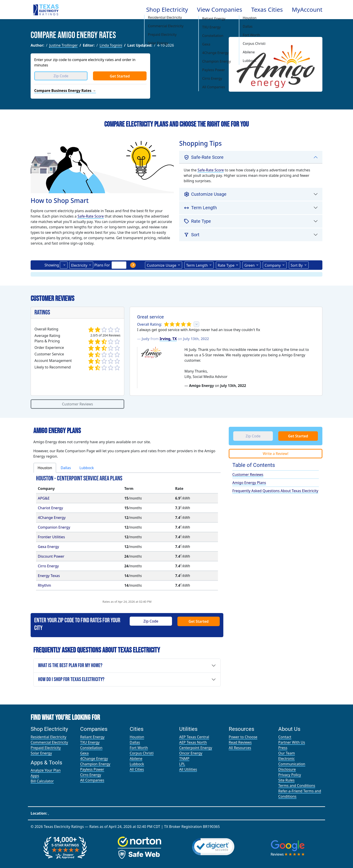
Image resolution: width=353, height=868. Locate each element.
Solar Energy (41, 753)
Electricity (79, 265)
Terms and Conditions (297, 786)
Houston (45, 468)
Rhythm (44, 585)
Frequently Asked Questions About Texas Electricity (275, 491)
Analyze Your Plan (46, 770)
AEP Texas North (193, 742)
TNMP (184, 759)
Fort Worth (139, 748)
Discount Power (51, 556)
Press (283, 748)
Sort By (297, 265)
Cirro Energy (48, 566)
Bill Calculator (42, 781)
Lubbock (87, 468)
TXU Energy (90, 742)
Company (273, 265)
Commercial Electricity (49, 742)
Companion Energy (54, 527)
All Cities (137, 769)
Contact (285, 737)
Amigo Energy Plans (249, 483)
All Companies (92, 780)
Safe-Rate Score (91, 216)
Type (226, 265)
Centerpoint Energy (196, 748)
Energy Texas (49, 576)
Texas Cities (267, 9)
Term (197, 265)
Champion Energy (95, 764)
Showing (52, 265)
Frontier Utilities (51, 537)
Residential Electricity (49, 737)
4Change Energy (52, 518)
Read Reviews (240, 742)
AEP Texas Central (194, 737)
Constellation (91, 748)
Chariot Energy (50, 508)
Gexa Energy (48, 547)
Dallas (66, 468)
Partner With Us (292, 742)
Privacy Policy (290, 775)
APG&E (44, 498)
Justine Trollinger (63, 45)
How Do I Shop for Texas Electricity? (71, 679)
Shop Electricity (167, 9)
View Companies (220, 9)
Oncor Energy (191, 753)
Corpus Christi (142, 753)
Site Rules (286, 780)
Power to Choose (243, 737)
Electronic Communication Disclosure (292, 764)
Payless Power (92, 769)
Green (249, 265)
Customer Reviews (77, 404)
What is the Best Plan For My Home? (70, 665)
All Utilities (188, 769)
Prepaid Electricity (46, 748)
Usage (162, 265)
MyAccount (307, 9)
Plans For (102, 265)
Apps (35, 776)
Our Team (287, 753)
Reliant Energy (92, 737)
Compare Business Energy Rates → (65, 91)
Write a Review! (276, 454)
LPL (182, 764)
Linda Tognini (111, 45)
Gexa (84, 753)
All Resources (240, 748)
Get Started (120, 76)
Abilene (136, 759)
